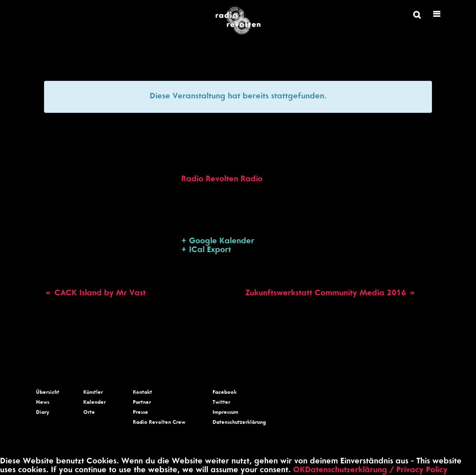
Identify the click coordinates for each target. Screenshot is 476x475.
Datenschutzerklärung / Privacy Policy (376, 471)
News (43, 403)
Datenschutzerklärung (239, 423)
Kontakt (143, 393)
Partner (142, 403)
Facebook (225, 393)
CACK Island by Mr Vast (95, 294)
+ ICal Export (206, 251)
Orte (89, 413)
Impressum (225, 413)
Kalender (94, 403)
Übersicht (48, 393)
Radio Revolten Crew (159, 423)
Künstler (93, 393)
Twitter (221, 403)
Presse (141, 413)
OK (299, 471)
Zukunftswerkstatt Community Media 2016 (331, 294)
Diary (43, 413)
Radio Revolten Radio (222, 180)
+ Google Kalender (218, 242)
